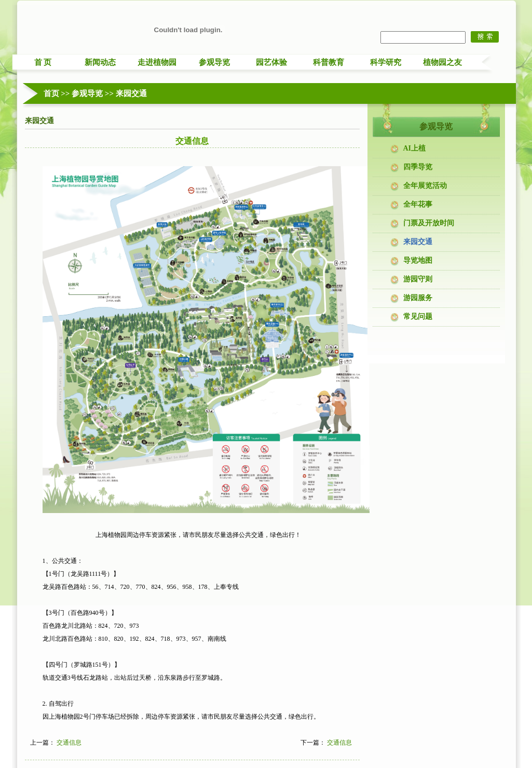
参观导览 (214, 62)
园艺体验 (271, 62)
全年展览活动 (425, 186)
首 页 (43, 62)
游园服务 (418, 298)
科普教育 (329, 62)
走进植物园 (157, 62)
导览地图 (418, 260)
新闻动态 (100, 62)
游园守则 (418, 279)
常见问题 (418, 316)
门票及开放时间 (429, 223)
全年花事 (418, 204)
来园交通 (131, 93)
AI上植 (415, 148)
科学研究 (386, 62)
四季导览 (418, 167)
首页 (51, 93)
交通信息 (69, 743)
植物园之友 (442, 62)
